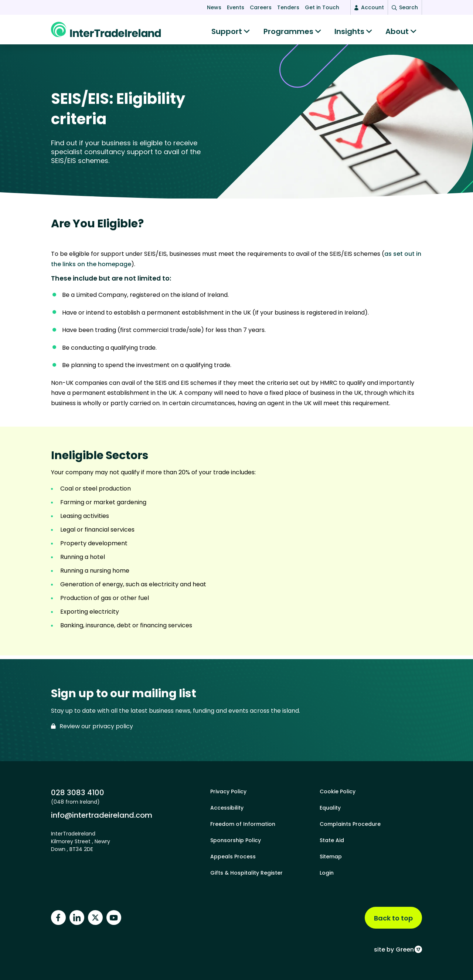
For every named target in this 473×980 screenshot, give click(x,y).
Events (236, 7)
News (214, 7)
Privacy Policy (228, 791)
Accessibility (227, 808)
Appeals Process (233, 857)
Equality (330, 808)
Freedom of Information (243, 824)
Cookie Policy (338, 791)
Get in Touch (322, 7)
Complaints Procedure (350, 824)
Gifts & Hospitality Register (246, 873)
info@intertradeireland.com (102, 815)
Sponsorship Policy (236, 840)
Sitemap (331, 857)
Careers (261, 7)
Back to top (393, 918)
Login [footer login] (327, 873)
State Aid (332, 840)
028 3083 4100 (78, 792)
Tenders (288, 7)
